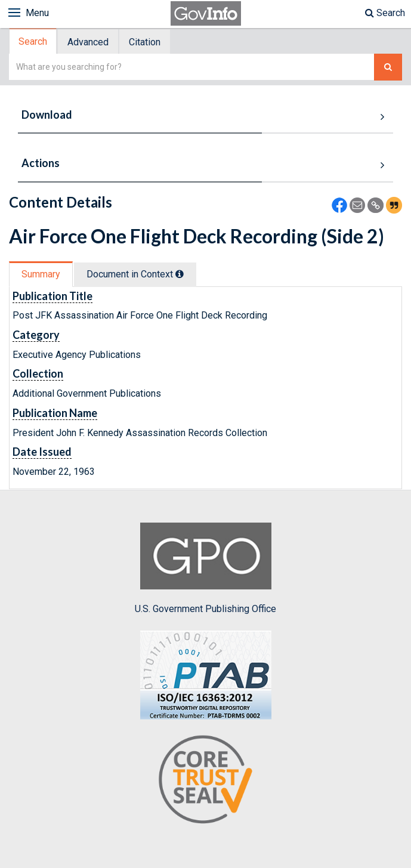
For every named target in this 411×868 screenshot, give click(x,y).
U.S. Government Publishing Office (205, 569)
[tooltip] (180, 274)
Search (385, 13)
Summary (41, 274)
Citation (145, 42)
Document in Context (135, 274)
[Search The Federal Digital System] (388, 67)
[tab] (33, 41)
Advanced (88, 42)
